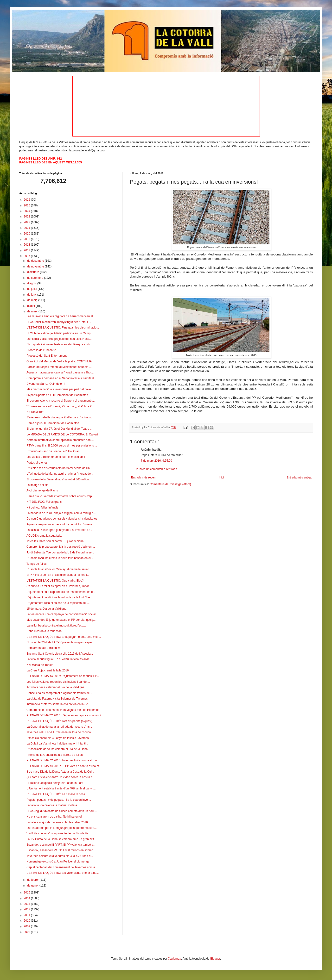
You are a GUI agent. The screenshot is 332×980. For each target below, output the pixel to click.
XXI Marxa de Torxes (40, 665)
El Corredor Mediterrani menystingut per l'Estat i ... (59, 322)
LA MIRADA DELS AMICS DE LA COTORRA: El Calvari (62, 434)
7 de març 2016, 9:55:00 (156, 461)
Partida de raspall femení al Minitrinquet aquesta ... (59, 367)
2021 (27, 228)
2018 (27, 245)
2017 (27, 250)
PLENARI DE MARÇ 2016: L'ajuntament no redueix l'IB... (63, 676)
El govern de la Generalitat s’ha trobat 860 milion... (59, 479)
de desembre (36, 261)
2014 (27, 898)
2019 (27, 239)
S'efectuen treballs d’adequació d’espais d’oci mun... (60, 417)
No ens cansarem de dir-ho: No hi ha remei (54, 817)
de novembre (36, 267)
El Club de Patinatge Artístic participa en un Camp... (60, 333)
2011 (27, 915)
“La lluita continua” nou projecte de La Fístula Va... (59, 833)
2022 (27, 222)
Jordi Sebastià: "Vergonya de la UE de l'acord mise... (60, 552)
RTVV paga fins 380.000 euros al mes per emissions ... (62, 446)
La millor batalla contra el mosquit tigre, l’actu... (57, 626)
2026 (27, 200)
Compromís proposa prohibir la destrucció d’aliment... (61, 547)
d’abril (31, 306)
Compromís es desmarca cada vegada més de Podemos (63, 710)
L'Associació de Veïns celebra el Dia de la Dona (57, 749)
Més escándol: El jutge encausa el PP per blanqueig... (61, 620)
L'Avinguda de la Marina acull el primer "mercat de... (60, 474)
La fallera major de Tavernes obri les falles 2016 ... (59, 822)
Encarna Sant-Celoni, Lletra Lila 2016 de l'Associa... (60, 654)
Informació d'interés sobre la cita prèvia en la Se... (58, 704)
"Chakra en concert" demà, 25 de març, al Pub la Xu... (61, 406)
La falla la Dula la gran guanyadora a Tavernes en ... (60, 530)
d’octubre (34, 272)
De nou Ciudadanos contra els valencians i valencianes (62, 519)
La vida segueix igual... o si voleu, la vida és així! (58, 659)
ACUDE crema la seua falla (44, 536)
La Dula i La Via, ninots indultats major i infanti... (57, 744)
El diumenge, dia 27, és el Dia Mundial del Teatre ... (59, 429)
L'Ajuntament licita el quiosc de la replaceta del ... (58, 603)
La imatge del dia (37, 485)
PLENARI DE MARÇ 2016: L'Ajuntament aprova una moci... (65, 715)
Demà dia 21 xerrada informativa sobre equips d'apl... (61, 496)
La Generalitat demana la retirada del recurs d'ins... (59, 727)
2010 (27, 921)
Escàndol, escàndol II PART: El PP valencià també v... (61, 845)
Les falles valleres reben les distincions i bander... (58, 682)
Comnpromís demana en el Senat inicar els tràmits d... (61, 378)
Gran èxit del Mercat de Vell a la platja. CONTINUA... (60, 361)
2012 (27, 909)
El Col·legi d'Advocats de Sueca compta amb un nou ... (62, 811)
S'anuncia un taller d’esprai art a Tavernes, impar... (59, 586)
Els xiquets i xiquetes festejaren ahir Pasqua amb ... (60, 344)
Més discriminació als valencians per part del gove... (60, 389)
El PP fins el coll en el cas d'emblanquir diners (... (58, 575)
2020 (27, 234)
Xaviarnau (175, 959)
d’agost (32, 283)
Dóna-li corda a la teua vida (44, 631)
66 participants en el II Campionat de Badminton (57, 395)
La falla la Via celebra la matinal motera (52, 805)
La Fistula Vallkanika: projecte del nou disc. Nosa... (59, 339)
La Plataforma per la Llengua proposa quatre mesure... (62, 828)
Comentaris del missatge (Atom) (170, 484)
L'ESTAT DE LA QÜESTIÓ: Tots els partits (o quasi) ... (61, 721)
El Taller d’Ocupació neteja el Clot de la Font (55, 783)
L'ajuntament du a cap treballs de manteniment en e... (61, 592)
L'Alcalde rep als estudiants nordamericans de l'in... (59, 468)
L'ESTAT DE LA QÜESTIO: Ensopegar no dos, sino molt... (64, 637)
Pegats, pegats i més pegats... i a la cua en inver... (59, 800)
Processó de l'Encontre (41, 350)
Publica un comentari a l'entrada (156, 469)
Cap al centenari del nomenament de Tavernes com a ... (62, 867)
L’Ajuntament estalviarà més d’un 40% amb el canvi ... (61, 788)
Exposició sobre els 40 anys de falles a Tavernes (58, 738)
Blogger (215, 959)
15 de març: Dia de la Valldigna (46, 609)
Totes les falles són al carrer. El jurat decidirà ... (57, 541)
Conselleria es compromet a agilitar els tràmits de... (59, 693)
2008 (27, 932)
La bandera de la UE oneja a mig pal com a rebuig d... (61, 513)
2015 (27, 893)
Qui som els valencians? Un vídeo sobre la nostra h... (61, 777)
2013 (27, 904)
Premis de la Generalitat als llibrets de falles (54, 755)
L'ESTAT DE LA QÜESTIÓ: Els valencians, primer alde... (63, 873)
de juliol (32, 289)
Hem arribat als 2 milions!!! (44, 648)
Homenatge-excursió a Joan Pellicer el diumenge (58, 862)
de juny (32, 295)
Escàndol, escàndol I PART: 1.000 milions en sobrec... (61, 850)
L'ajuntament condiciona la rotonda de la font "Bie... (59, 597)
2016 (27, 256)
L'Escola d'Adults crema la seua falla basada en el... (60, 558)
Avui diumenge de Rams (42, 490)
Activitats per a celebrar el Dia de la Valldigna (55, 687)
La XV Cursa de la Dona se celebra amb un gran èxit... (61, 839)
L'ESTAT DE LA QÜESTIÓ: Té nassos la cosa (56, 794)
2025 (27, 205)
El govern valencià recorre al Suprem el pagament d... (61, 401)
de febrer (33, 880)
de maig (33, 300)
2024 (27, 211)
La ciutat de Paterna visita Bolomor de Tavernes (57, 699)
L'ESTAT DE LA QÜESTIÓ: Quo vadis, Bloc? (55, 581)
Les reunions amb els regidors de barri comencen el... (61, 316)
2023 (27, 217)
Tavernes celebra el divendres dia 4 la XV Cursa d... (60, 856)
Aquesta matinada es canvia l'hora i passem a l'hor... (60, 372)
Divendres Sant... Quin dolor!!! (46, 384)
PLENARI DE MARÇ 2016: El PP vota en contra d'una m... (64, 766)
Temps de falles (36, 564)
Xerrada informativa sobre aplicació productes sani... (60, 440)
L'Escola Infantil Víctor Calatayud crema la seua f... (59, 569)
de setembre (36, 278)
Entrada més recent (144, 478)
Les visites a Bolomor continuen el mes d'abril (56, 457)
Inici (221, 478)
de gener (33, 886)
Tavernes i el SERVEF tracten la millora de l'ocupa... (60, 732)
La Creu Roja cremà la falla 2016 (48, 670)
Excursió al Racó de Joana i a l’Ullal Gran (53, 451)
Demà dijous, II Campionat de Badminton (53, 423)
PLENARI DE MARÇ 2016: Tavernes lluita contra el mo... (63, 760)
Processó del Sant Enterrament (47, 356)
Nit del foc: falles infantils (42, 508)
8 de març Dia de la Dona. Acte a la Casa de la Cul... (60, 772)
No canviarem (35, 412)
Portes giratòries (37, 463)
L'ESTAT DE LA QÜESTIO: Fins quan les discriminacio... (63, 328)
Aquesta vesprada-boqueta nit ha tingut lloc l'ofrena (59, 524)
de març (33, 311)
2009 (27, 926)
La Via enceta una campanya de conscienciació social (61, 614)
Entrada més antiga (299, 478)
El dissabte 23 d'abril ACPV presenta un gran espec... (61, 642)
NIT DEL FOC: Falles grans (44, 502)
